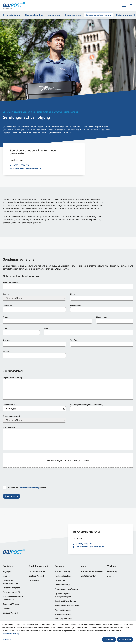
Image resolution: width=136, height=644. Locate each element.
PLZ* (5, 329)
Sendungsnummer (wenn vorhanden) (87, 405)
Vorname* (7, 306)
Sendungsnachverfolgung (99, 15)
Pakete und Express (11, 588)
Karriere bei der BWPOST (92, 571)
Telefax (73, 340)
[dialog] (68, 633)
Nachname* (76, 306)
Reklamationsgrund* (12, 416)
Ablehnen (109, 639)
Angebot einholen (63, 610)
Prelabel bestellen (63, 614)
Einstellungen (7, 640)
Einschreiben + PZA (11, 592)
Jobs (84, 566)
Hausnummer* (103, 317)
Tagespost (7, 571)
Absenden (10, 496)
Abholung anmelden (64, 619)
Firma (73, 294)
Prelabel (6, 609)
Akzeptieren (125, 639)
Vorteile (112, 566)
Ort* (46, 329)
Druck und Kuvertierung (65, 601)
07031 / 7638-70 (21, 165)
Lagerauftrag (54, 15)
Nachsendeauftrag (34, 15)
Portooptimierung (12, 15)
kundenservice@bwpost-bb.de (27, 168)
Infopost (7, 576)
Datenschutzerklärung (29, 488)
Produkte (8, 566)
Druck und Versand (11, 604)
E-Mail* (6, 352)
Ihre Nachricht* (10, 428)
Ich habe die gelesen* (25, 488)
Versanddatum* (10, 405)
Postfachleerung (73, 15)
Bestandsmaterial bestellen (67, 605)
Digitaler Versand (10, 613)
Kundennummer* (10, 283)
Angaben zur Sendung (13, 378)
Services (60, 566)
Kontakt (111, 576)
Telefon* (7, 340)
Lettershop (34, 580)
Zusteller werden (89, 576)
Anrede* (7, 294)
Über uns (112, 572)
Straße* (6, 317)
